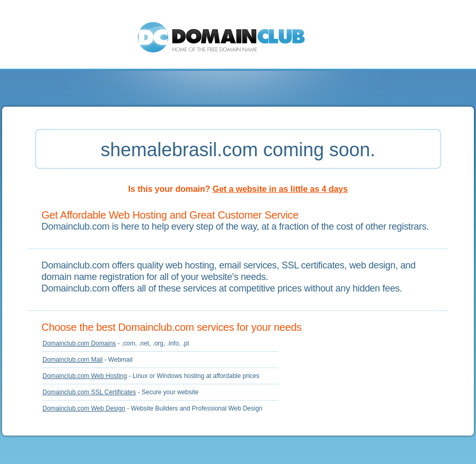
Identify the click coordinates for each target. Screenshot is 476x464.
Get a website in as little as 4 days (280, 189)
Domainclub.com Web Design (84, 408)
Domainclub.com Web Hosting (85, 376)
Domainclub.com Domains (79, 343)
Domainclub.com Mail (73, 360)
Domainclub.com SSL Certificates (89, 392)
